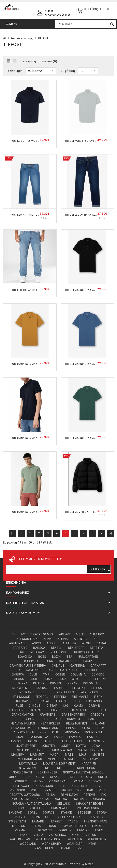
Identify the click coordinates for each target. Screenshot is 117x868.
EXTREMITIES (64, 692)
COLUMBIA (78, 674)
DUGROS (42, 688)
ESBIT (45, 692)
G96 (66, 706)
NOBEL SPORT (87, 768)
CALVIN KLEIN (68, 661)
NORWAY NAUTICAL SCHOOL (83, 772)
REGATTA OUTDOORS (25, 795)
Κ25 (78, 848)
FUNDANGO (94, 701)
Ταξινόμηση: (15, 71)
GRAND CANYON (23, 715)
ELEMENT (79, 688)
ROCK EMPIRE (21, 799)
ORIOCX (87, 777)
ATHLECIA (69, 643)
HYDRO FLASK (48, 728)
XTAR (92, 844)
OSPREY (21, 781)
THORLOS (18, 826)
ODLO (40, 777)
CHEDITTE (92, 670)
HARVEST (74, 719)
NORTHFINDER (48, 772)
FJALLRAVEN (23, 701)
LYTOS (42, 750)
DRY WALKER (21, 688)
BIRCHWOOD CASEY (85, 652)
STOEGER (84, 813)
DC (86, 679)
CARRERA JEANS (29, 670)
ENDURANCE (26, 692)
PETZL (98, 786)
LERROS (15, 741)
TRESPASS (44, 830)
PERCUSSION (44, 786)
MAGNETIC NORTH (91, 750)
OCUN (26, 777)
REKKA (50, 795)
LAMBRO (75, 737)
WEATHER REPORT (49, 839)
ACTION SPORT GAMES (37, 634)
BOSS (42, 657)
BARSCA (39, 648)
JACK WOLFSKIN (23, 732)
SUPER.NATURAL (70, 817)
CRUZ (62, 679)
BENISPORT (76, 648)
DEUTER (39, 683)
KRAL (20, 737)
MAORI (55, 755)
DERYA (23, 683)
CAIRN (49, 661)
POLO (35, 790)
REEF (102, 790)
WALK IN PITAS (20, 839)
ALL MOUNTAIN (27, 639)
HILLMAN (99, 723)
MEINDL (53, 759)
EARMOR (60, 688)
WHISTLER (75, 839)
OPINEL (71, 777)
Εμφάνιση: (68, 71)
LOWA (96, 746)
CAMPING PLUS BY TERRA (28, 666)
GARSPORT (17, 710)
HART (57, 719)
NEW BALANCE (29, 768)
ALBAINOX (97, 634)
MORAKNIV (91, 759)
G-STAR (52, 706)
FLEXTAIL (44, 701)
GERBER (55, 710)
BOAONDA (25, 657)
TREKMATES (22, 830)
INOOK (100, 728)
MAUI (83, 755)
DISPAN (72, 683)
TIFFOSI (43, 38)
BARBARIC (20, 648)
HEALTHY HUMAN (23, 723)
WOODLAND (28, 844)
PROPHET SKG (71, 790)
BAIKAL (102, 643)
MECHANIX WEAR (30, 759)
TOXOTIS (98, 826)
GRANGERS (48, 715)
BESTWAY (37, 652)
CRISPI (48, 679)
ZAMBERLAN (44, 848)
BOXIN (56, 657)
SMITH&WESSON (87, 808)
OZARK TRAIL (59, 781)
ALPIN (48, 639)
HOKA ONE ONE (22, 728)
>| (111, 533)
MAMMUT (37, 755)
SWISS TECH (17, 821)
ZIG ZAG (64, 848)
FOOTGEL (63, 701)
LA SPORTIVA (39, 737)
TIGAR (52, 826)
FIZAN (98, 697)
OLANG (55, 777)
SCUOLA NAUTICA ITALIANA (32, 804)
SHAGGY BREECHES (90, 804)
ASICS (36, 643)
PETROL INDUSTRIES (73, 786)
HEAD (90, 719)
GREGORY (98, 715)
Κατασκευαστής (22, 38)
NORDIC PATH (23, 772)
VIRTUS (91, 835)
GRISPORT (29, 719)
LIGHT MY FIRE (26, 746)
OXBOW (38, 781)
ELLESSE (98, 688)
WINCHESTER (97, 839)
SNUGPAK (15, 813)
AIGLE (80, 634)
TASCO (73, 821)
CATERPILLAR (70, 670)
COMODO (98, 674)
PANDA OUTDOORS (87, 781)
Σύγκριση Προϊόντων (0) (40, 61)
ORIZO (103, 777)
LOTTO (81, 746)
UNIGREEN (65, 830)
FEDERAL (42, 697)
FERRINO (60, 697)
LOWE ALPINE (22, 750)
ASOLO (52, 643)
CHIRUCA (18, 674)
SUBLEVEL (19, 817)
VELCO (38, 835)
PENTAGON (21, 786)
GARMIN (94, 706)
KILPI (55, 732)
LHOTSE (32, 741)
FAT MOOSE (22, 697)
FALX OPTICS (89, 692)
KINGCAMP (72, 732)
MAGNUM (18, 755)
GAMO (79, 706)
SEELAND (64, 804)
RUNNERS (43, 799)
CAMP (88, 661)
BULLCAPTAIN (88, 657)
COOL (34, 679)
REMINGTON (69, 795)
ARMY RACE (18, 643)
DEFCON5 (100, 679)
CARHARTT (98, 666)
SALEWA (61, 799)
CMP (46, 674)
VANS (24, 835)
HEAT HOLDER (51, 723)
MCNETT (99, 755)
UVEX (99, 830)
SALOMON (80, 799)
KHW (43, 732)
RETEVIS (90, 795)
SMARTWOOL (61, 808)
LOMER (66, 746)
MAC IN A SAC (62, 750)
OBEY (13, 777)
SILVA (21, 808)
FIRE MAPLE (80, 697)
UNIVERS (83, 830)
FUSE (19, 706)
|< (12, 534)
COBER (60, 674)
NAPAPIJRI (89, 764)
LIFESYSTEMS (72, 741)
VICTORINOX (57, 835)
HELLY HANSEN (76, 723)
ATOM (86, 643)
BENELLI (57, 648)
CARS (50, 670)
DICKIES (56, 683)
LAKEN (59, 737)
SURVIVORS (96, 817)
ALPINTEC (81, 639)
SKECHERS (38, 808)
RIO (104, 795)
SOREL (32, 813)
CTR (75, 679)
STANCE (66, 813)
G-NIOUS (35, 706)
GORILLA (100, 710)
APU (97, 639)
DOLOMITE (91, 683)
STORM (102, 813)
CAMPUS (58, 666)
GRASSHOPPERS (73, 715)
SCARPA (99, 799)
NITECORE (64, 768)
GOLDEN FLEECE (78, 710)
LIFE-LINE (50, 741)
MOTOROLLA (28, 764)
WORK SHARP (52, 844)
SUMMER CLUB (42, 817)
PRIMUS (50, 790)
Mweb (89, 864)
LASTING (93, 737)
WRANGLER (75, 844)
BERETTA (97, 648)
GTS (45, 719)
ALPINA (63, 639)
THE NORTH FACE (96, 821)
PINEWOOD (18, 790)
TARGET (56, 821)
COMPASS (17, 679)
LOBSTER (48, 746)
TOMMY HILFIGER (74, 826)
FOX (78, 701)
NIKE (48, 768)
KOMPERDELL (95, 732)
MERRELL (71, 759)
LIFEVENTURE (97, 741)
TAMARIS (38, 821)
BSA (70, 657)
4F (13, 634)
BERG (20, 652)
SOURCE (49, 813)
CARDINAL (78, 666)
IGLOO (86, 728)
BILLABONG (58, 652)
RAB (90, 790)
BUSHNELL (31, 661)
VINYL (76, 835)
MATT (69, 755)
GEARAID (37, 710)
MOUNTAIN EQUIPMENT (60, 764)
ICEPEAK (70, 728)
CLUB (33, 674)
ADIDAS (64, 634)
